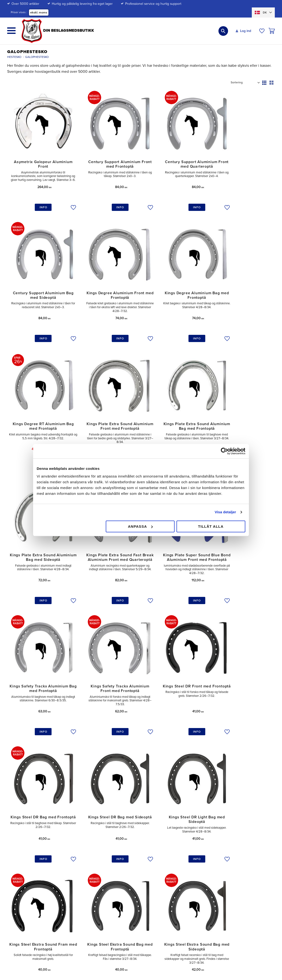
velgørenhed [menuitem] (235, 855)
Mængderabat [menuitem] (181, 848)
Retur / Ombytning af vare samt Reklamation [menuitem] (139, 858)
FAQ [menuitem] (119, 890)
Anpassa (140, 526)
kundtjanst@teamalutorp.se (41, 842)
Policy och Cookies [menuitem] (185, 862)
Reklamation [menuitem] (125, 868)
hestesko (59, 802)
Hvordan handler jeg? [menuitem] (132, 883)
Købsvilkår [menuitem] (124, 875)
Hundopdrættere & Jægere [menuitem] (191, 877)
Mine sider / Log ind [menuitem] (131, 848)
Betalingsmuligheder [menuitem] (186, 840)
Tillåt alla (211, 526)
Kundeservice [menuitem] (126, 840)
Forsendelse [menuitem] (180, 855)
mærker (100, 802)
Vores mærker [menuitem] (236, 870)
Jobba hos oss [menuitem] (236, 862)
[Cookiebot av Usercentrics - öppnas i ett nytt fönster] (224, 451)
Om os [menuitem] (230, 840)
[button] (11, 31)
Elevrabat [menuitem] (178, 870)
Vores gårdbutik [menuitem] (237, 848)
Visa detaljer (225, 512)
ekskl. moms (39, 12)
